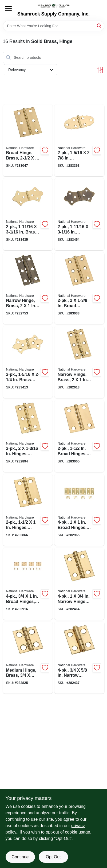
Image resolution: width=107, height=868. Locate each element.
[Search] (99, 26)
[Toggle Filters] (100, 70)
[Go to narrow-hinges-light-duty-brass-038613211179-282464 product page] (79, 584)
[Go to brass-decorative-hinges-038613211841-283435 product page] (28, 214)
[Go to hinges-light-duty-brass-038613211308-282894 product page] (28, 436)
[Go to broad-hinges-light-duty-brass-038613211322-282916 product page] (28, 584)
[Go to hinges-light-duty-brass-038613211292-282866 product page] (28, 510)
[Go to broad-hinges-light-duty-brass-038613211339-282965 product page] (79, 510)
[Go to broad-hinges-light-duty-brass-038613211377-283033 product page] (79, 288)
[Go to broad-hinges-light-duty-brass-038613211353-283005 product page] (79, 436)
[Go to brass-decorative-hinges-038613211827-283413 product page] (28, 362)
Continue (20, 857)
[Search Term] (54, 26)
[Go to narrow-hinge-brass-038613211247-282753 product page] (28, 288)
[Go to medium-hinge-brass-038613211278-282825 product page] (28, 658)
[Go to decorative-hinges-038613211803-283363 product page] (79, 141)
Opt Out (53, 857)
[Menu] (8, 8)
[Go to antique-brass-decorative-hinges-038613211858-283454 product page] (79, 214)
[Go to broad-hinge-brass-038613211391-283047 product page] (28, 141)
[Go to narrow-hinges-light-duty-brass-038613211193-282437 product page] (79, 658)
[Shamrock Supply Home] (54, 6)
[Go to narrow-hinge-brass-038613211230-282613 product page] (79, 362)
